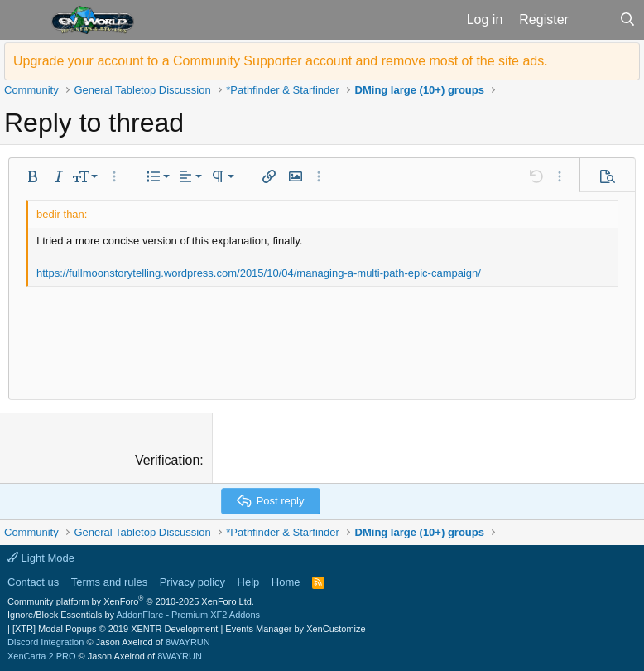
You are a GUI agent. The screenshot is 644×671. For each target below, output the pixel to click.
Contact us (33, 582)
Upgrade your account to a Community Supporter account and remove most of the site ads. (281, 61)
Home (286, 582)
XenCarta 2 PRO (42, 656)
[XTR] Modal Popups (115, 629)
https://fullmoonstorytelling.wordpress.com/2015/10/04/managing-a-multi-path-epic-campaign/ (259, 273)
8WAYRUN (188, 642)
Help (249, 582)
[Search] (627, 20)
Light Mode (41, 558)
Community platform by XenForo (131, 601)
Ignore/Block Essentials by (134, 615)
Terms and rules (109, 582)
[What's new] (594, 20)
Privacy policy (192, 582)
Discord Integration (46, 642)
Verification (167, 460)
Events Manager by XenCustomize (295, 629)
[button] (24, 20)
